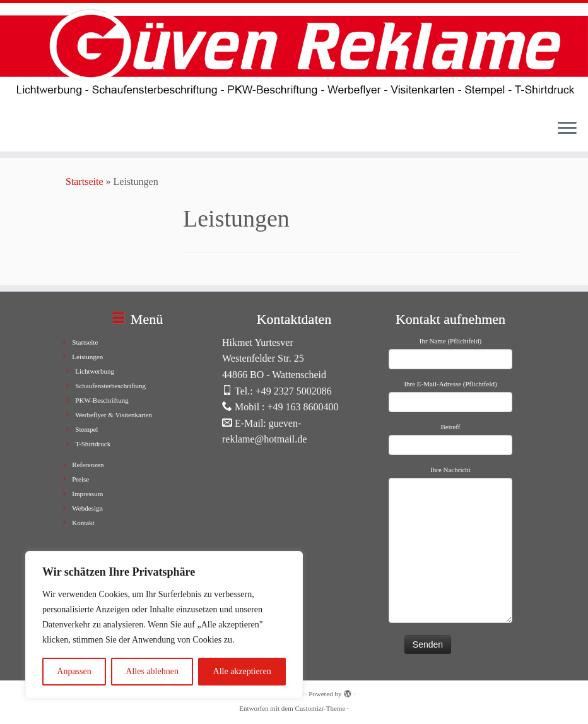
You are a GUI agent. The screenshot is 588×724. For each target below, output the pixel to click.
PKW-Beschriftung (102, 400)
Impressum (87, 494)
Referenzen (88, 465)
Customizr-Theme (320, 708)
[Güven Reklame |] (294, 56)
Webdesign (87, 508)
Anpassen (74, 671)
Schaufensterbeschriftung (110, 386)
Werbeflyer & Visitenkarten (114, 415)
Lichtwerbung (95, 371)
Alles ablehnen (152, 671)
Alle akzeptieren (242, 671)
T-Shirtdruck (93, 444)
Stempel (86, 429)
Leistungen (87, 357)
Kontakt (83, 523)
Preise (80, 479)
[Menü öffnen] (567, 129)
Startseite (85, 181)
